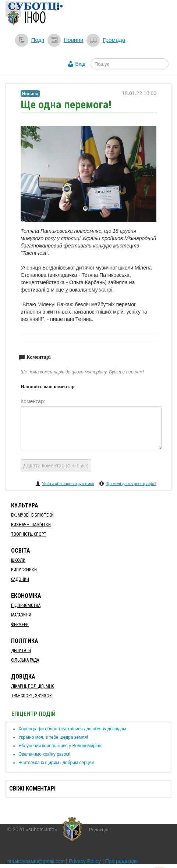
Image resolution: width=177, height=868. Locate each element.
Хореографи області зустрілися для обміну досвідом (72, 729)
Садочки (20, 579)
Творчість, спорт (29, 534)
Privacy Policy (85, 861)
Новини (74, 40)
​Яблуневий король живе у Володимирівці (60, 746)
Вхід (80, 64)
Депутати (21, 651)
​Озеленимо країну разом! (44, 754)
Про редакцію (122, 861)
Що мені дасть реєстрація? (131, 484)
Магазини (21, 615)
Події (38, 40)
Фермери (20, 625)
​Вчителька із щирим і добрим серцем (56, 763)
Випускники (24, 570)
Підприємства (26, 605)
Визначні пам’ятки (31, 525)
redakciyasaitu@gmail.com (36, 861)
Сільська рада (25, 660)
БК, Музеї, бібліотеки (32, 515)
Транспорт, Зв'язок (31, 696)
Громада (114, 40)
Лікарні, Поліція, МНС (33, 686)
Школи (18, 560)
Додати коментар (56, 466)
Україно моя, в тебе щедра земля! (53, 737)
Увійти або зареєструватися (68, 484)
